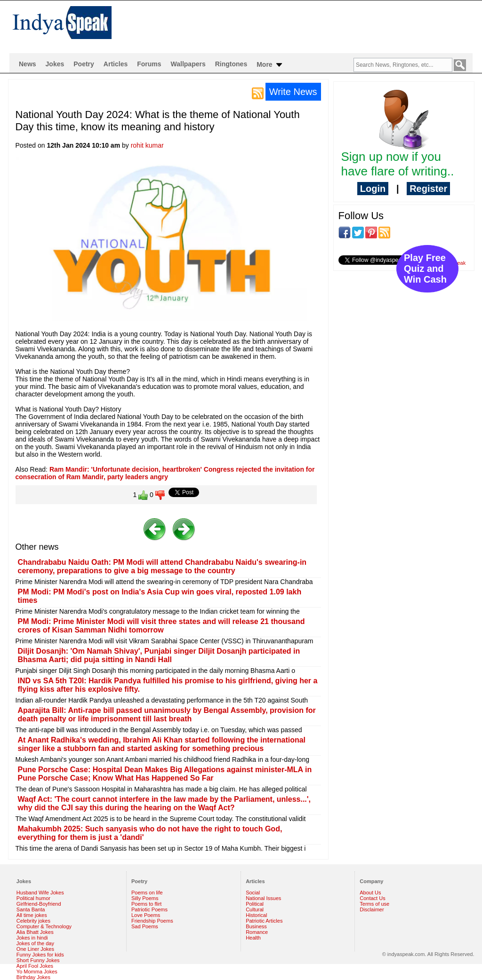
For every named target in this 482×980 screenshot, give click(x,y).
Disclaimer (372, 909)
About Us (370, 893)
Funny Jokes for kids (40, 955)
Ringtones (231, 64)
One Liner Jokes (35, 949)
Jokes (55, 64)
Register (428, 189)
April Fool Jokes (35, 966)
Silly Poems (145, 898)
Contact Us (372, 898)
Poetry (84, 64)
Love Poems (146, 915)
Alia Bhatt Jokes (35, 932)
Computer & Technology (44, 926)
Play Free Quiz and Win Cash (425, 269)
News (28, 64)
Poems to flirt (146, 904)
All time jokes (32, 915)
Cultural (255, 909)
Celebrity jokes (33, 921)
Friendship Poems (152, 921)
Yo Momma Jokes (37, 972)
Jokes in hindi (32, 938)
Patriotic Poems (149, 909)
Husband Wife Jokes (40, 893)
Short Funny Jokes (38, 960)
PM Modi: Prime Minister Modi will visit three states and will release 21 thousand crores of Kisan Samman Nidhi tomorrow (161, 626)
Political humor (33, 898)
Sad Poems (145, 926)
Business (256, 926)
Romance (257, 932)
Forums (149, 64)
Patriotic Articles (264, 921)
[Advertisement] (302, 26)
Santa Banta (31, 909)
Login (373, 189)
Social (253, 893)
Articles (116, 64)
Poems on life (147, 893)
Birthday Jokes (33, 977)
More (270, 65)
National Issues (263, 898)
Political (255, 904)
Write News (293, 92)
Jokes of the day (35, 943)
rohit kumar (147, 145)
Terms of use (374, 904)
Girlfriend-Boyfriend (39, 904)
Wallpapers (188, 64)
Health (253, 938)
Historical (256, 915)
